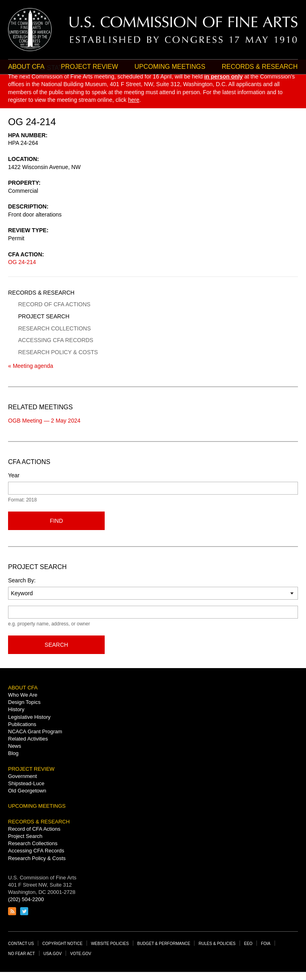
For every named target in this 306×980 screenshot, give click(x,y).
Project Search (44, 316)
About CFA (26, 67)
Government (23, 776)
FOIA (266, 944)
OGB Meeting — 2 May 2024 (44, 421)
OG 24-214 (22, 262)
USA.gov (53, 954)
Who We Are (23, 695)
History (16, 709)
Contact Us (21, 944)
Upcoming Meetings (170, 67)
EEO (248, 944)
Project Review (89, 67)
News (15, 746)
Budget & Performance (164, 944)
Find (57, 521)
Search (56, 645)
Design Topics (24, 702)
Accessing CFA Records (56, 340)
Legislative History (29, 717)
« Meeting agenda (31, 366)
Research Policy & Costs (58, 352)
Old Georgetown (27, 791)
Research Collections (54, 328)
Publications (22, 724)
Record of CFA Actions (54, 304)
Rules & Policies (217, 944)
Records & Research (41, 293)
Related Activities (28, 739)
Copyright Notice (62, 944)
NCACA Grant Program (35, 731)
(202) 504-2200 (26, 899)
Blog (13, 753)
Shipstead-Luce (26, 783)
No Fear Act (22, 954)
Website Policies (110, 944)
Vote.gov (81, 954)
